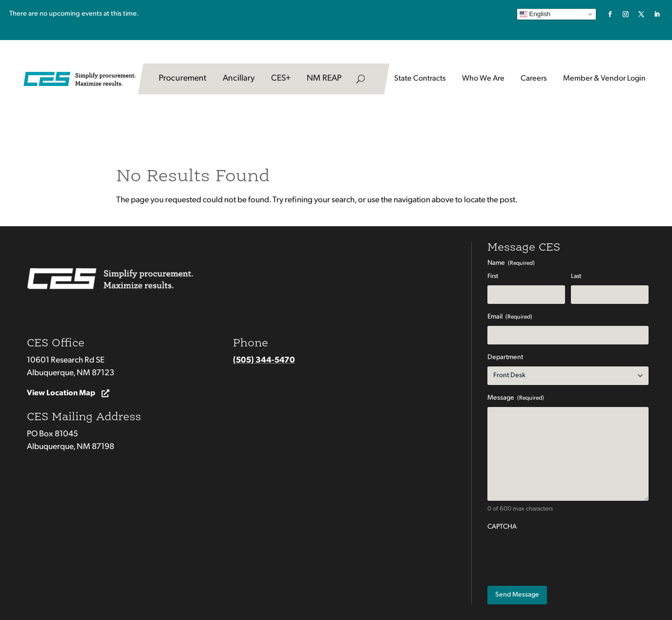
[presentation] (562, 555)
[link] (610, 14)
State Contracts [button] (420, 79)
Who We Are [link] (483, 79)
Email (510, 317)
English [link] (535, 14)
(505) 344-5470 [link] (264, 360)
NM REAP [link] (324, 78)
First (493, 276)
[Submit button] (517, 595)
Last (576, 276)
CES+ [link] (281, 78)
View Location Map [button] (61, 393)
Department (505, 357)
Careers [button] (534, 79)
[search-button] (361, 79)
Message (516, 398)
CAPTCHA (502, 527)
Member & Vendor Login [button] (604, 79)
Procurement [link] (183, 78)
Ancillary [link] (239, 78)
